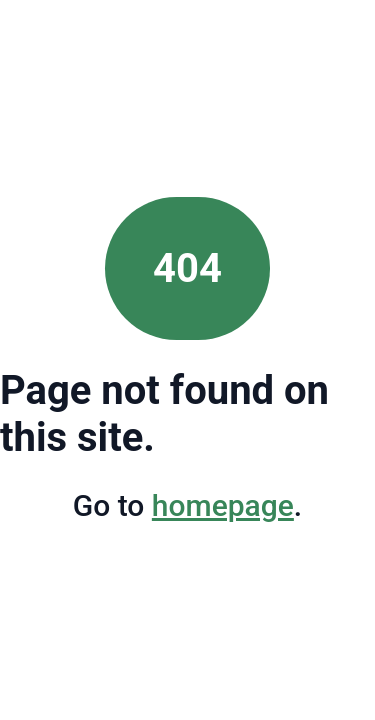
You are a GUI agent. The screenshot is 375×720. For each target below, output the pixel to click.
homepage (223, 505)
